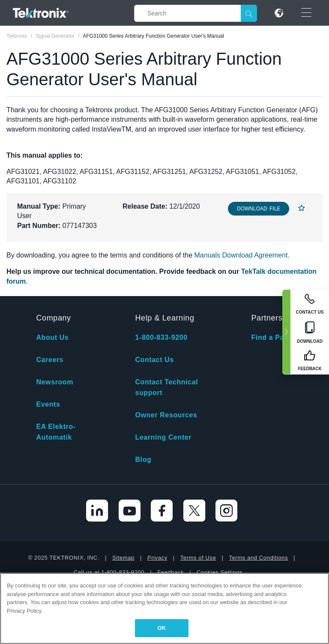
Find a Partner (276, 337)
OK (162, 628)
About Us (52, 337)
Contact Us (154, 360)
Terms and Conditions (259, 558)
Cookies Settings (220, 572)
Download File (259, 209)
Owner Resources (166, 415)
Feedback (170, 572)
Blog (143, 460)
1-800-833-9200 (161, 337)
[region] (164, 608)
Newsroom (55, 382)
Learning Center (163, 437)
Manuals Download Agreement (241, 255)
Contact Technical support (166, 387)
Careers (50, 360)
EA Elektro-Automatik (56, 432)
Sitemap (123, 558)
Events (48, 404)
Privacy (157, 558)
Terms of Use (198, 558)
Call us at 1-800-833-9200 (109, 572)
